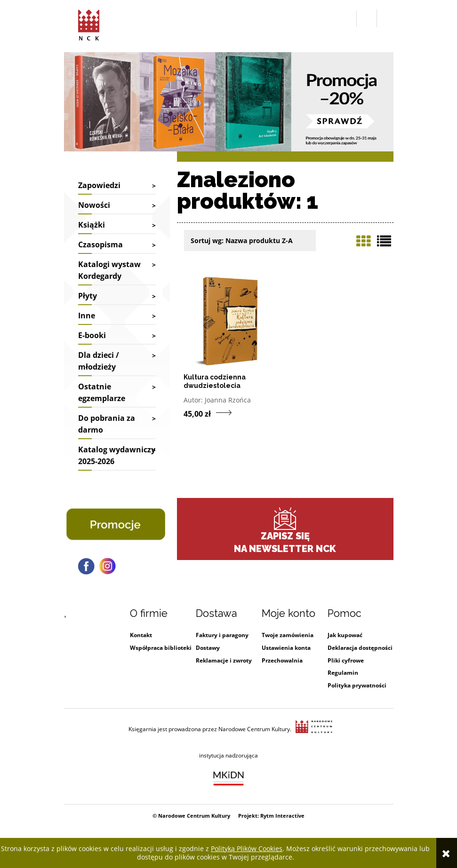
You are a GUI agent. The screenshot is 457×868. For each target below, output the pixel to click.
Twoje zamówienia (288, 635)
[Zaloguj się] (367, 18)
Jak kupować (345, 635)
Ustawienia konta (286, 648)
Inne (87, 316)
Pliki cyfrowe (346, 660)
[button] (347, 19)
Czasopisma (100, 245)
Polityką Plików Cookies (247, 848)
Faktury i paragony (222, 635)
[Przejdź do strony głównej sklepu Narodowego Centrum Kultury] (89, 24)
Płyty (88, 296)
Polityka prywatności (357, 685)
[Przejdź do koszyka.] (385, 19)
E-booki (92, 335)
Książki (92, 225)
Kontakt (141, 635)
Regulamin (343, 673)
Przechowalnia (282, 660)
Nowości (94, 205)
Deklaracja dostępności (360, 648)
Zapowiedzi (99, 185)
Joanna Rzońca (228, 400)
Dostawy (208, 648)
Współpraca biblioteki (161, 648)
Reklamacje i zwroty (224, 660)
